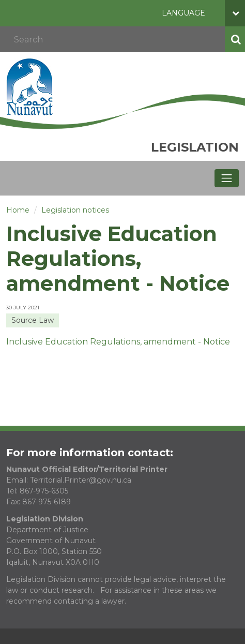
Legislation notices (75, 210)
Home (18, 210)
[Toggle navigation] (227, 178)
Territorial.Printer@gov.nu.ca (81, 480)
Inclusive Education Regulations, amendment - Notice (118, 342)
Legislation (195, 147)
